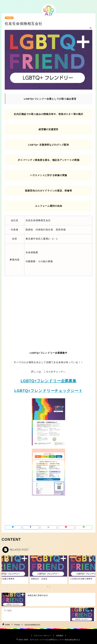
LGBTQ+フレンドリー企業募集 (48, 381)
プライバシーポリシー (42, 636)
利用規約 (60, 636)
